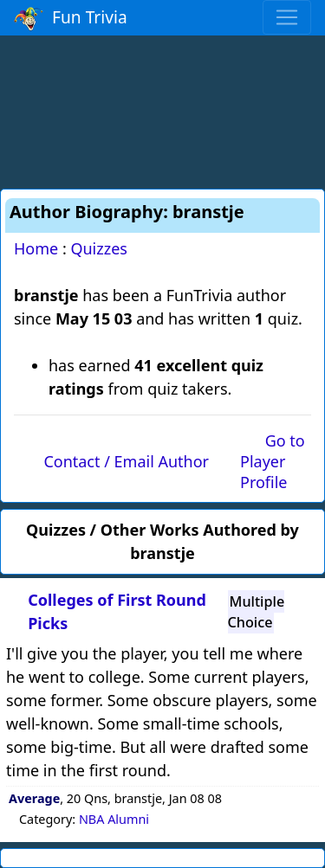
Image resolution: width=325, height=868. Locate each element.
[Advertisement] (163, 109)
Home (36, 248)
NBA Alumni (114, 819)
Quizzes (99, 248)
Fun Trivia (71, 18)
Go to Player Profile (273, 461)
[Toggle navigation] (287, 17)
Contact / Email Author (126, 461)
